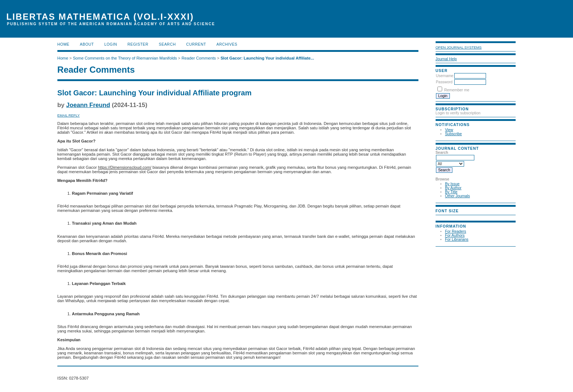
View (449, 130)
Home (63, 44)
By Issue (452, 184)
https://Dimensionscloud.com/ (125, 167)
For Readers (456, 231)
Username (445, 76)
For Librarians (457, 239)
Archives (227, 44)
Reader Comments (199, 58)
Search (167, 44)
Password (444, 82)
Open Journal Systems (459, 47)
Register (138, 44)
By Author (453, 188)
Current (196, 44)
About (87, 44)
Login (111, 44)
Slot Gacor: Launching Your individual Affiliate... (267, 58)
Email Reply (69, 115)
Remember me (457, 90)
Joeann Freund (88, 105)
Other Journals (458, 196)
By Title (451, 192)
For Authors (455, 235)
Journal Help (446, 59)
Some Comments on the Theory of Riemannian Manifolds (125, 58)
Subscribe (454, 134)
